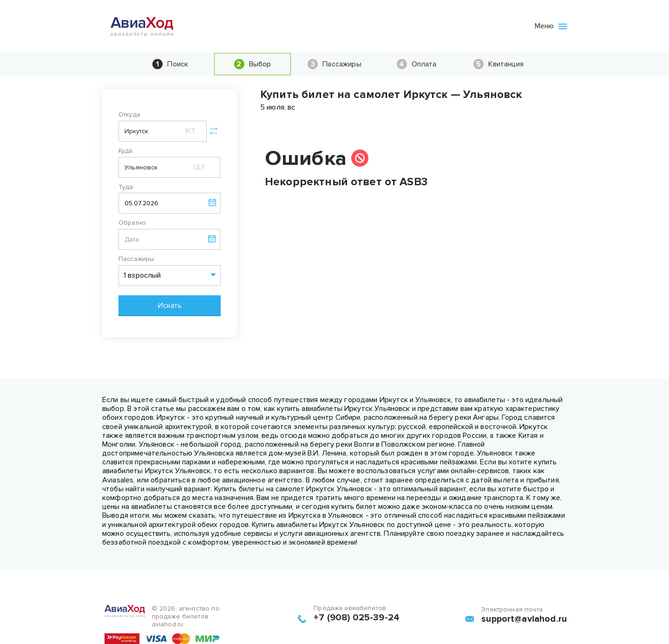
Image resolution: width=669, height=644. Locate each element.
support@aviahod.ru (524, 619)
